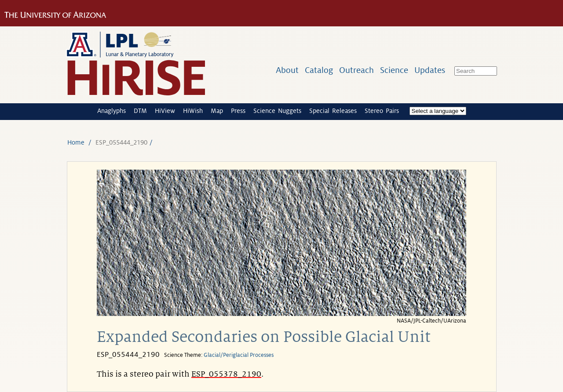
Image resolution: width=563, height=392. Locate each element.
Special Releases (333, 111)
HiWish (193, 111)
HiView (165, 111)
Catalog (319, 70)
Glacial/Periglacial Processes (239, 355)
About (287, 70)
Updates (430, 70)
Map (217, 111)
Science (394, 70)
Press (238, 111)
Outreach (356, 70)
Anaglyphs (112, 111)
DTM (140, 111)
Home (76, 142)
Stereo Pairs (382, 111)
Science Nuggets (277, 111)
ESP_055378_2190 (226, 374)
